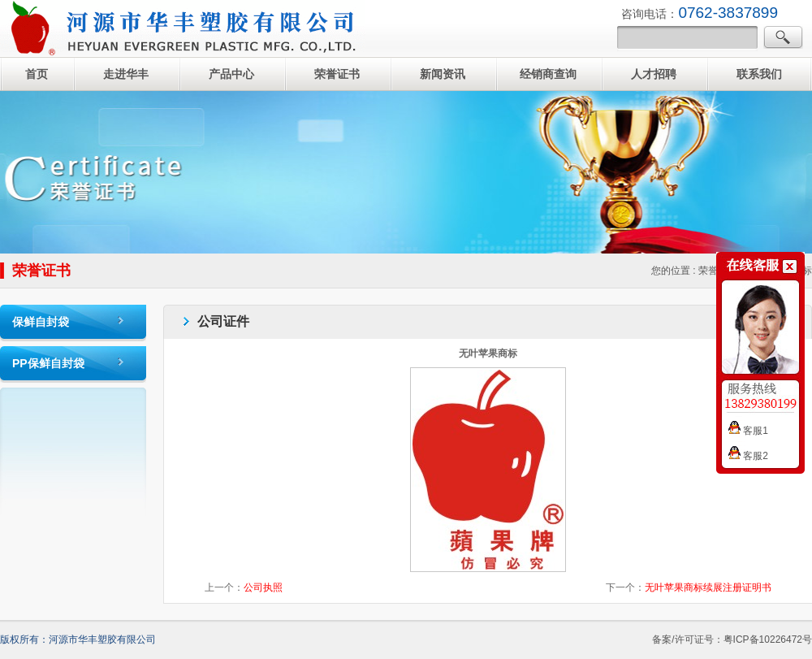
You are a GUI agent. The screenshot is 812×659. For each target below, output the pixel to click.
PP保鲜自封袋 (48, 363)
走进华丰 (126, 74)
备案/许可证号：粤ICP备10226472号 (732, 639)
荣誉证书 (337, 74)
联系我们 (759, 74)
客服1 (748, 431)
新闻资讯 (443, 74)
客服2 (748, 456)
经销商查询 (548, 74)
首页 (37, 74)
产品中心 (231, 74)
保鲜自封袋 (41, 322)
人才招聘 (654, 74)
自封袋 (183, 28)
